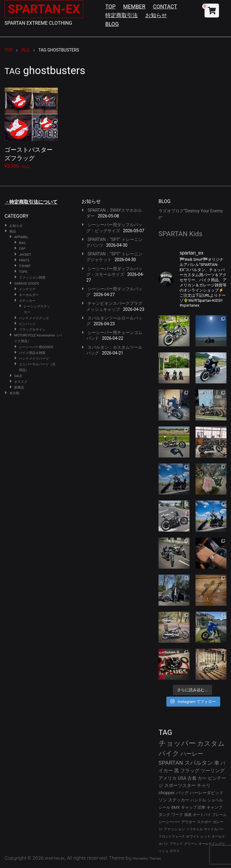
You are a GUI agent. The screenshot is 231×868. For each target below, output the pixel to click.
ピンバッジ (27, 324)
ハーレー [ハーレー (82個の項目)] (192, 754)
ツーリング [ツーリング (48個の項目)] (213, 771)
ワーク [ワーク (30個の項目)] (177, 815)
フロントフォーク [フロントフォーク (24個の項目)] (172, 837)
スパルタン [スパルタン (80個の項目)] (199, 763)
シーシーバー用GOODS (36, 347)
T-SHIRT (25, 266)
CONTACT (165, 6)
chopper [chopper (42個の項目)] (167, 793)
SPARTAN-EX (44, 9)
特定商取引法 (122, 15)
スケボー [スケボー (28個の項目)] (204, 822)
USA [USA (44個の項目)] (182, 778)
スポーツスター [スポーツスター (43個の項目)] (180, 785)
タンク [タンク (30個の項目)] (164, 815)
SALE (18, 376)
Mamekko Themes (147, 858)
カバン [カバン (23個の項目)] (163, 844)
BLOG (112, 24)
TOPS (23, 272)
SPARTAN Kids (180, 234)
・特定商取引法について (31, 202)
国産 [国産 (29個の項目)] (188, 815)
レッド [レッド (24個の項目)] (206, 837)
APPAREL (21, 237)
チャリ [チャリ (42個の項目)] (204, 785)
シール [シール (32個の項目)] (164, 807)
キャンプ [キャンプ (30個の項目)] (214, 807)
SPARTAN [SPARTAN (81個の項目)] (171, 763)
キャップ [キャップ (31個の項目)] (189, 807)
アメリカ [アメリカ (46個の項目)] (168, 778)
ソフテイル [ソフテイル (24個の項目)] (194, 829)
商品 (13, 231)
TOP (110, 6)
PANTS (24, 260)
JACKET (25, 255)
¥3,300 (31, 127)
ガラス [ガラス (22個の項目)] (175, 851)
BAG (22, 243)
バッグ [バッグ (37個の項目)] (182, 793)
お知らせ (156, 15)
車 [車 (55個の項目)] (217, 763)
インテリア (27, 289)
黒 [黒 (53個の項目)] (177, 771)
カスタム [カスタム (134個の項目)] (211, 743)
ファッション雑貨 (32, 278)
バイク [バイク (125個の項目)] (169, 753)
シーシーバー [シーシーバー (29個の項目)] (169, 822)
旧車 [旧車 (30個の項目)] (202, 807)
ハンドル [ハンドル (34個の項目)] (198, 800)
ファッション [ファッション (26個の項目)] (174, 829)
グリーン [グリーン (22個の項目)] (191, 844)
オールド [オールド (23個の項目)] (218, 837)
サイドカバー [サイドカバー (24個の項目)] (214, 829)
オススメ (21, 382)
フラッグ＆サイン (32, 330)
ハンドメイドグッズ (34, 318)
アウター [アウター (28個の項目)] (189, 822)
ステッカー (27, 301)
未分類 (14, 393)
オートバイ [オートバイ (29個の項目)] (202, 815)
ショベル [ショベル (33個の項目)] (215, 800)
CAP (22, 249)
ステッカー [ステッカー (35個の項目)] (179, 800)
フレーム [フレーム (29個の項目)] (219, 815)
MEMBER (134, 6)
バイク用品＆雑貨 (32, 353)
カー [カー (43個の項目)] (202, 778)
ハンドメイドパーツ (34, 359)
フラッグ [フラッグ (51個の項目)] (190, 771)
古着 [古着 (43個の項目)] (192, 778)
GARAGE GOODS (27, 284)
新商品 (19, 387)
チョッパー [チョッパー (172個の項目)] (177, 743)
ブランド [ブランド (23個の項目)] (176, 844)
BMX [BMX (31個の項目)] (176, 807)
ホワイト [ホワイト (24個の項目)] (193, 837)
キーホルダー (29, 295)
